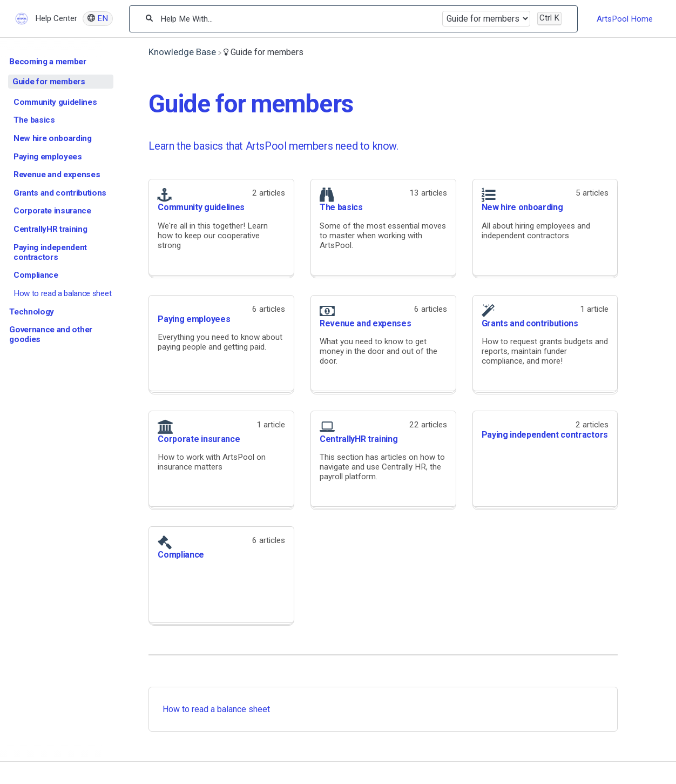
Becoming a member (48, 62)
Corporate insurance (52, 211)
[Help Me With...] (297, 19)
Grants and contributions (60, 193)
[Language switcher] (98, 19)
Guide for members (49, 82)
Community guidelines (55, 102)
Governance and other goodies (51, 334)
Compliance (36, 275)
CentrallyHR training (50, 229)
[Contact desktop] (663, 24)
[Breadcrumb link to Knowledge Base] (182, 52)
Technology (32, 312)
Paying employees (48, 157)
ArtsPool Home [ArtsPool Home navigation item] (625, 19)
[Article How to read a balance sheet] (61, 293)
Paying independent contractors (50, 252)
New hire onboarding (53, 138)
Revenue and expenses (57, 175)
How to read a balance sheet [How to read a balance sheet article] (216, 709)
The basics (34, 120)
